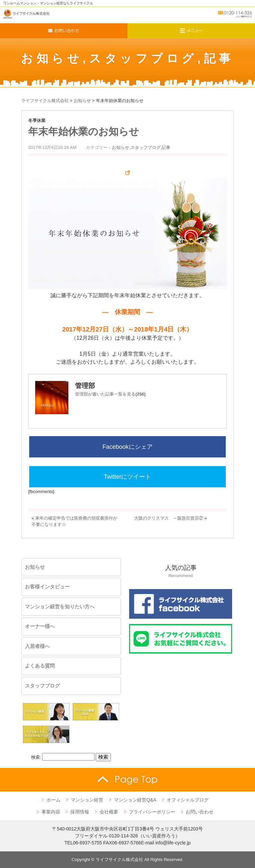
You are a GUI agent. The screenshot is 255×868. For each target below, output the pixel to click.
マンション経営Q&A (135, 800)
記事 (219, 58)
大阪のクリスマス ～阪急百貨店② (169, 518)
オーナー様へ (40, 626)
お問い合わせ (200, 812)
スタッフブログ (143, 58)
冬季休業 (37, 121)
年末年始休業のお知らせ (84, 131)
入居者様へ (37, 646)
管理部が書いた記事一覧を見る (110, 394)
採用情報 (80, 812)
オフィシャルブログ (188, 800)
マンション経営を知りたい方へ (60, 607)
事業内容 (51, 812)
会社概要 (109, 812)
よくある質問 (40, 666)
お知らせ (52, 58)
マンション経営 (87, 800)
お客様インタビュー (47, 587)
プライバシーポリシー (152, 812)
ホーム (53, 800)
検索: (36, 757)
